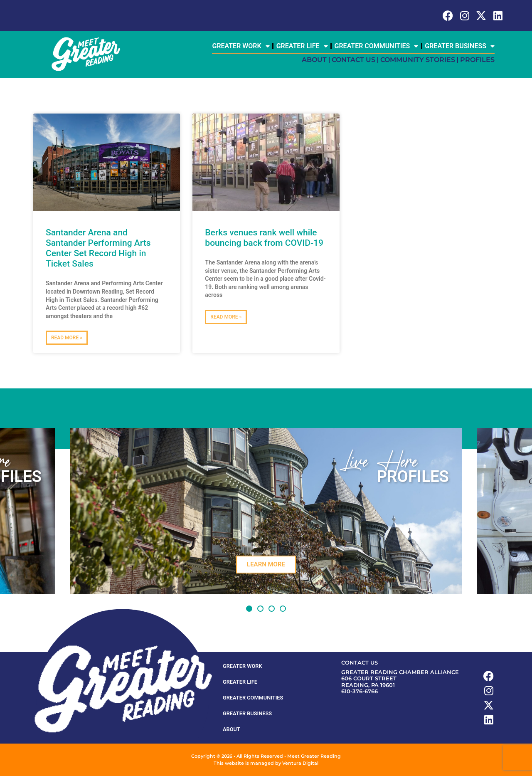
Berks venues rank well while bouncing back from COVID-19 (264, 238)
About (314, 60)
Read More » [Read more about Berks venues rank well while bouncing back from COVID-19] (226, 317)
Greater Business (460, 46)
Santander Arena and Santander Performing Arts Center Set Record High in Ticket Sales (98, 248)
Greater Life (302, 46)
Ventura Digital (300, 763)
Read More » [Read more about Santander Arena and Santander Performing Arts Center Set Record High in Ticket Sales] (67, 338)
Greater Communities (377, 46)
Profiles (477, 60)
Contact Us (353, 60)
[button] (249, 609)
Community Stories (418, 60)
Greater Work (241, 46)
